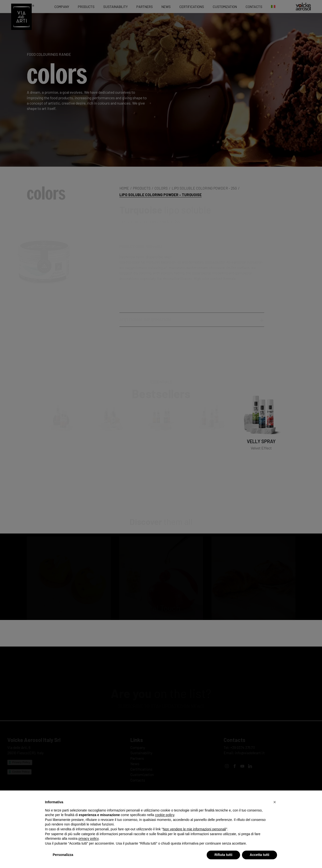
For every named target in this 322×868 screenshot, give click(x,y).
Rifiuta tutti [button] (223, 855)
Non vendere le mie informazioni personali (194, 829)
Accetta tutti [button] (260, 855)
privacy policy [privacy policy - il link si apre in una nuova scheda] (89, 839)
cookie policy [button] (165, 815)
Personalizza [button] (63, 855)
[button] (275, 802)
